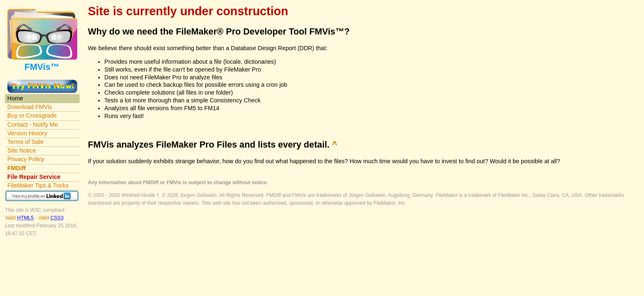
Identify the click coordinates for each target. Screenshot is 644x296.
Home (15, 98)
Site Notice (22, 150)
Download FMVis (30, 107)
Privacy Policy (26, 159)
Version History (27, 133)
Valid (20, 218)
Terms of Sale (25, 142)
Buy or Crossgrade (32, 116)
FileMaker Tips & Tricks (38, 185)
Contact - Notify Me (33, 125)
